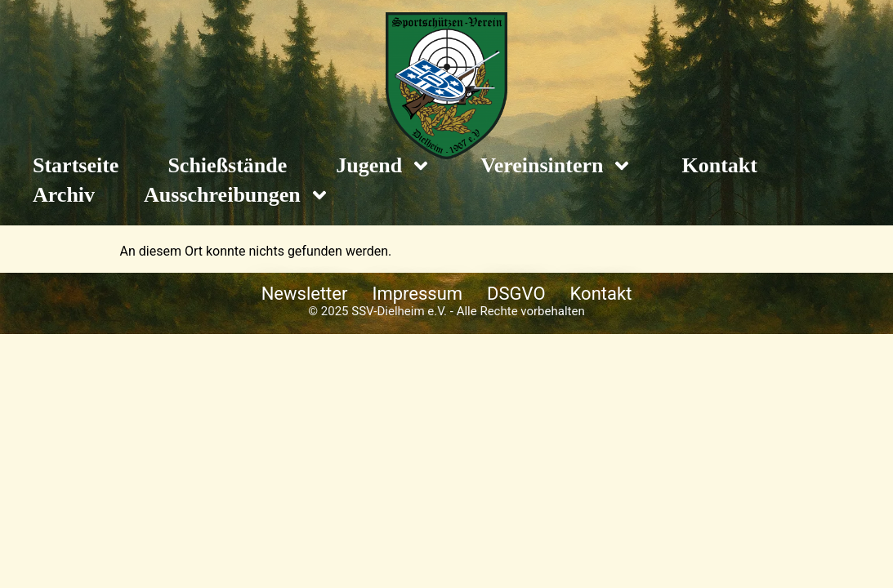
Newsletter (305, 294)
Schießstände (227, 165)
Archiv (64, 195)
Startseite (76, 165)
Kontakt (719, 165)
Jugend (384, 166)
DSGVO (516, 294)
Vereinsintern (556, 166)
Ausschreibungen (237, 195)
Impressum (417, 294)
